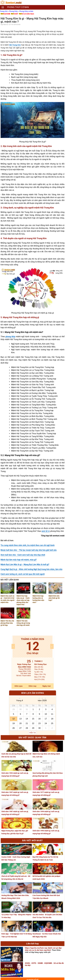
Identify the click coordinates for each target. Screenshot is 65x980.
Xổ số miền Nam (28, 14)
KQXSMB (7, 14)
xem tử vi (46, 531)
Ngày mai (46, 686)
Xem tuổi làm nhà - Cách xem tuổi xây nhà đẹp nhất (23, 555)
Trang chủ (4, 11)
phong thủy (10, 337)
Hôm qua (19, 686)
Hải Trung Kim (15, 45)
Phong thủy (14, 11)
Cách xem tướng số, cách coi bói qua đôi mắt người (23, 574)
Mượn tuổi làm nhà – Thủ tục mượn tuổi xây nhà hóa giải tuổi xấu (29, 550)
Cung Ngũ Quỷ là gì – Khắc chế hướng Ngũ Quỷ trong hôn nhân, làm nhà (31, 569)
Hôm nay (32, 686)
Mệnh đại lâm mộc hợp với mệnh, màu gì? (19, 560)
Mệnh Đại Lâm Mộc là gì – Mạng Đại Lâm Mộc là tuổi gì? (25, 564)
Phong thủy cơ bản (26, 11)
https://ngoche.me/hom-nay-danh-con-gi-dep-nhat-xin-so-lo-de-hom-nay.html (43, 949)
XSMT (16, 14)
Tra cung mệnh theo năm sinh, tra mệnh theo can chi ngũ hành (28, 545)
